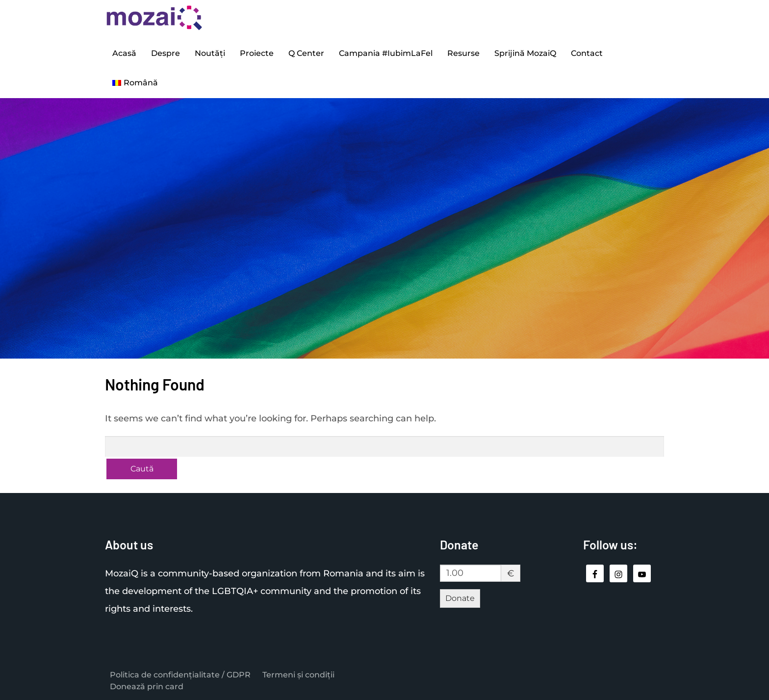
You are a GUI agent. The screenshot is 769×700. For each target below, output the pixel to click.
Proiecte (257, 53)
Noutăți (210, 53)
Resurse (463, 53)
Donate (460, 598)
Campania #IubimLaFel (386, 53)
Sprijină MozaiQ (525, 53)
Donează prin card (147, 687)
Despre (166, 53)
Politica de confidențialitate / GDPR (180, 675)
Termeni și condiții (298, 675)
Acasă (124, 53)
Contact (587, 53)
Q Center (306, 53)
